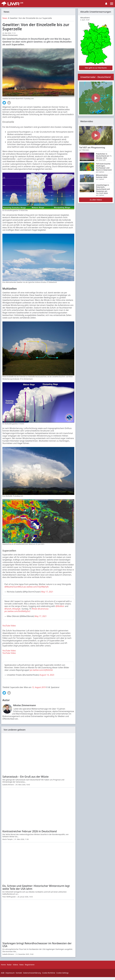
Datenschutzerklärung (32, 973)
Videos (16, 965)
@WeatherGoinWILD (14, 587)
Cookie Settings (62, 973)
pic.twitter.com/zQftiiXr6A (41, 670)
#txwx (35, 609)
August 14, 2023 (47, 675)
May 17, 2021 (47, 592)
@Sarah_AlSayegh (12, 609)
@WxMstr (60, 606)
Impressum (10, 973)
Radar (9, 965)
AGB (3, 973)
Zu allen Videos (96, 200)
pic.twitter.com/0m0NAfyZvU (17, 611)
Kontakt (19, 973)
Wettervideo (87, 121)
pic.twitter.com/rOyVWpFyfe (36, 587)
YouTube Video (9, 626)
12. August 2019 (39, 687)
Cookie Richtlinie (49, 973)
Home (3, 965)
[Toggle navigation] (112, 4)
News (5, 18)
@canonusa (43, 609)
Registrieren (30, 965)
